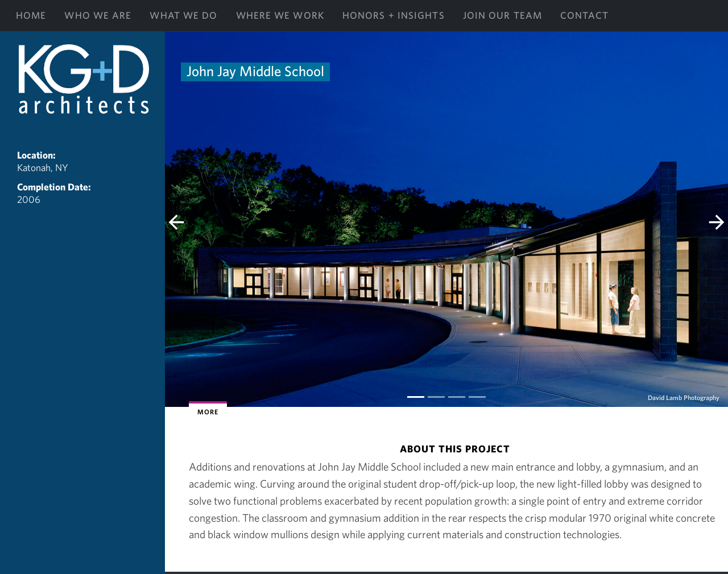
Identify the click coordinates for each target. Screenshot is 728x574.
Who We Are (98, 15)
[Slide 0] (416, 397)
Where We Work (280, 15)
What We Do (183, 15)
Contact (584, 15)
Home (31, 15)
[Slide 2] (457, 397)
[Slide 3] (477, 397)
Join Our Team (502, 15)
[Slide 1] (436, 397)
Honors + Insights (394, 15)
